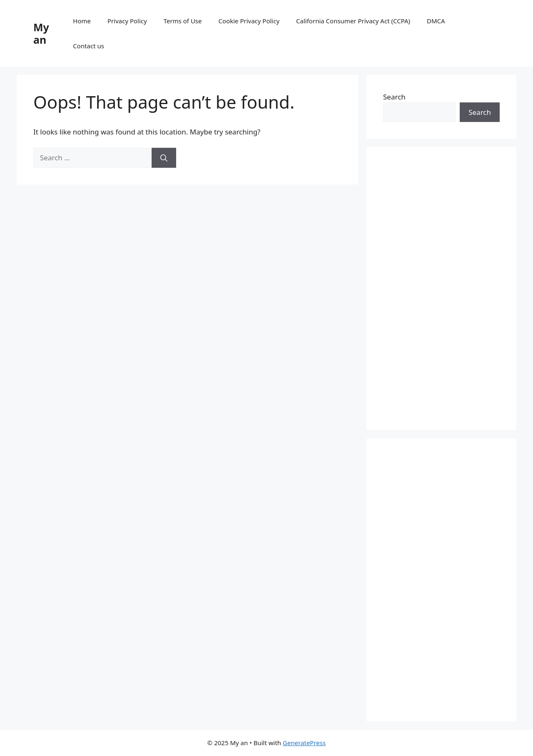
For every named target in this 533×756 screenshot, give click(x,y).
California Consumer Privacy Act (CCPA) (353, 21)
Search (394, 97)
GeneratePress (304, 743)
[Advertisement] (441, 288)
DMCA (436, 21)
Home (82, 21)
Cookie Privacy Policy (249, 21)
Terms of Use (183, 21)
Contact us (88, 46)
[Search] (164, 158)
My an (41, 33)
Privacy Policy (127, 21)
